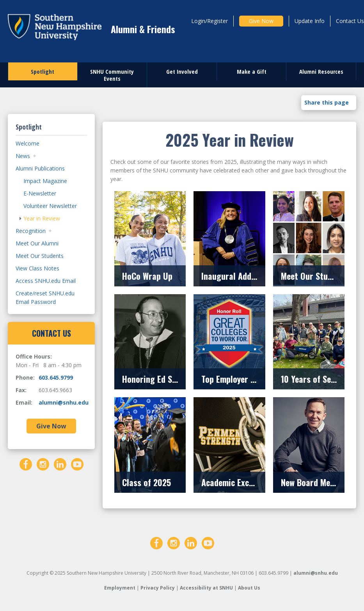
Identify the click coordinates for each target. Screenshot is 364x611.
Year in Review (42, 218)
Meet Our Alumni (37, 243)
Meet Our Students (40, 256)
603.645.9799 (56, 377)
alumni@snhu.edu (64, 402)
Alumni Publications (40, 168)
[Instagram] (43, 464)
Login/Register (210, 21)
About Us (249, 588)
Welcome (28, 143)
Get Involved (182, 71)
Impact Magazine (45, 181)
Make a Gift (252, 71)
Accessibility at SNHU (206, 588)
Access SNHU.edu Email (46, 281)
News (23, 156)
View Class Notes (37, 268)
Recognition (31, 231)
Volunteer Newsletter (50, 206)
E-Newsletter (40, 193)
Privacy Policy (158, 588)
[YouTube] (77, 464)
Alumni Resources (321, 71)
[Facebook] (26, 464)
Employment (120, 588)
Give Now (261, 21)
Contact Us (350, 21)
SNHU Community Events (112, 75)
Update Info (310, 21)
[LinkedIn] (60, 464)
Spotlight (43, 71)
